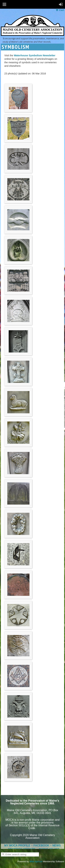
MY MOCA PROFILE (17, 845)
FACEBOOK (41, 845)
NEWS (57, 845)
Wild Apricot (36, 862)
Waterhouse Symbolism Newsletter (35, 55)
